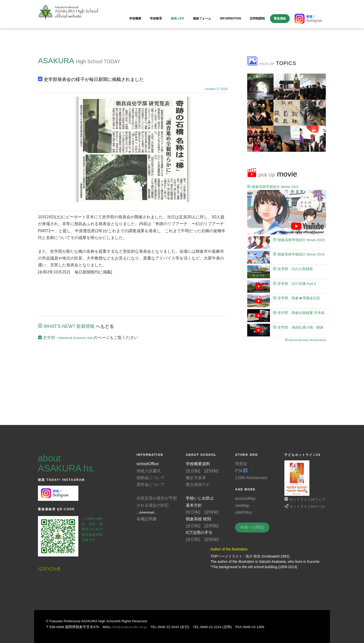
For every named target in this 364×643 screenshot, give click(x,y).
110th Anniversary (251, 478)
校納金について (151, 478)
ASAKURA (56, 61)
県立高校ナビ (198, 485)
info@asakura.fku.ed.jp (129, 627)
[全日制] (193, 471)
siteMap (242, 506)
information (231, 18)
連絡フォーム (202, 18)
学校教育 (156, 18)
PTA (241, 471)
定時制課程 (257, 18)
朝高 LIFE (178, 18)
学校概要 (135, 18)
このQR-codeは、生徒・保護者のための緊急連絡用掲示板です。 (92, 529)
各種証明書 (147, 519)
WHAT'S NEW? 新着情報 (66, 326)
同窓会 (241, 464)
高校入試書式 (149, 471)
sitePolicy (244, 512)
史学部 (66, 338)
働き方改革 (196, 478)
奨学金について (151, 485)
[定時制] (211, 471)
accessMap (245, 498)
